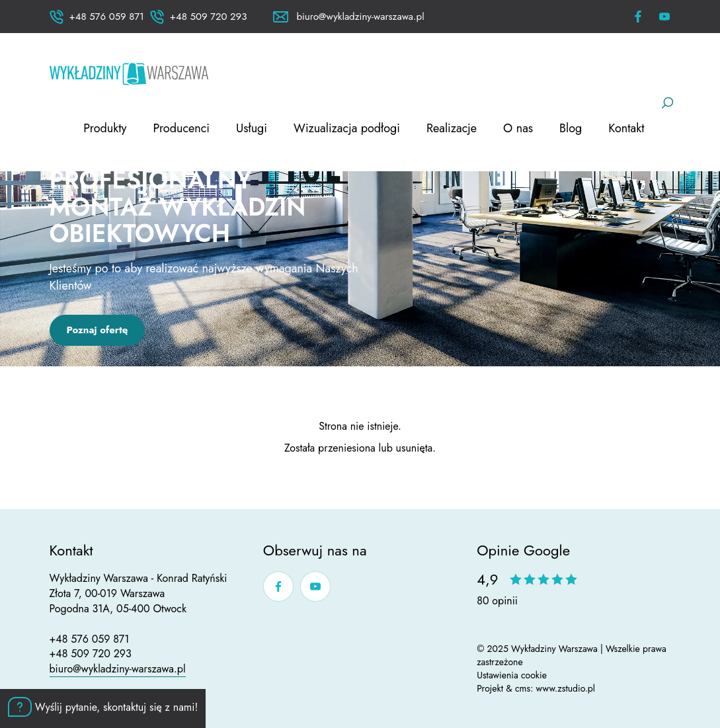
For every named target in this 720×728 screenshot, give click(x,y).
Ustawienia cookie (512, 675)
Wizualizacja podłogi (347, 128)
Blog (571, 128)
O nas (518, 128)
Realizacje (452, 128)
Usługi (252, 128)
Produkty (105, 128)
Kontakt (626, 128)
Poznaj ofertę (98, 330)
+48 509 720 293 (91, 654)
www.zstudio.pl (566, 688)
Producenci (181, 128)
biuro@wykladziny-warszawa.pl (118, 669)
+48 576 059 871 (90, 639)
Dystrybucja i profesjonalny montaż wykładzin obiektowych (178, 193)
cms (523, 688)
